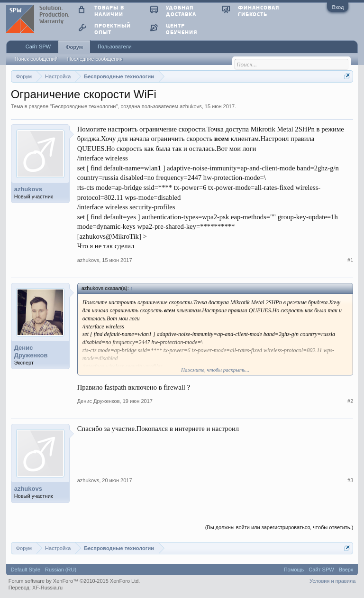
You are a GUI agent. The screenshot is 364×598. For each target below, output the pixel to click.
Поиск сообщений (36, 59)
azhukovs (191, 106)
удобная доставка (181, 11)
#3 (350, 480)
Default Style (26, 570)
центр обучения (182, 29)
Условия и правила (332, 581)
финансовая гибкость (259, 11)
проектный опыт (113, 29)
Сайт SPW (38, 47)
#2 (350, 401)
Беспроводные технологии (84, 106)
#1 (350, 260)
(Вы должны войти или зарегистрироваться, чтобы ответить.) (279, 527)
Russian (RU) (61, 570)
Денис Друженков (31, 351)
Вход (338, 7)
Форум (74, 47)
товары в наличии (109, 11)
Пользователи (115, 47)
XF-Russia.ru (47, 588)
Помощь (294, 570)
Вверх (346, 570)
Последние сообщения (95, 59)
